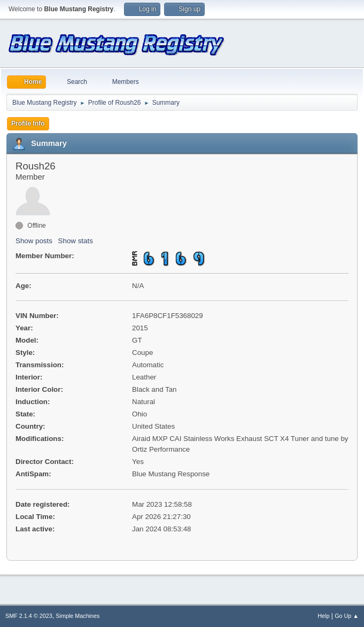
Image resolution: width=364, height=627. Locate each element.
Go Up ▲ (347, 616)
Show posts (34, 241)
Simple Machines (78, 616)
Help (323, 616)
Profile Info (28, 123)
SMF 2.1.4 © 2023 (29, 616)
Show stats (76, 241)
